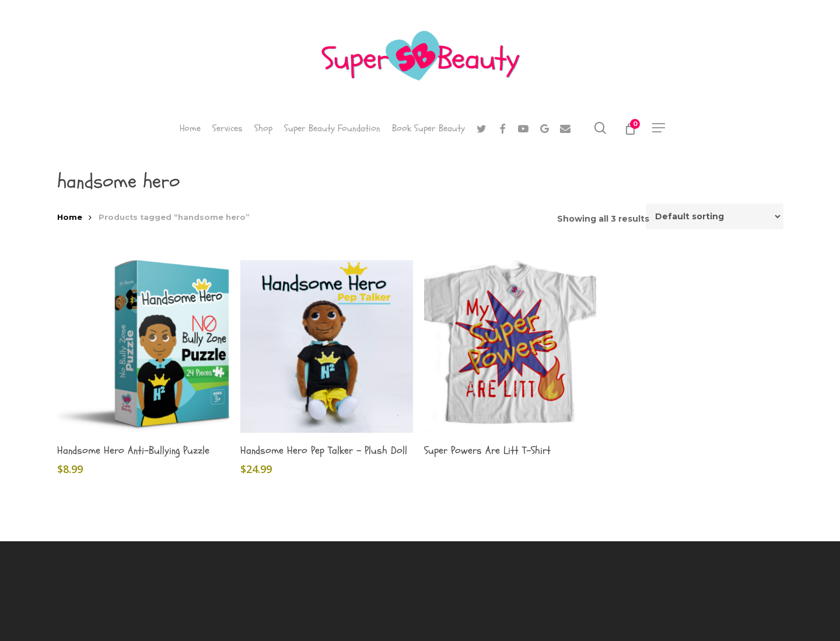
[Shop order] (715, 216)
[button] (659, 128)
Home (70, 217)
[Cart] (630, 128)
